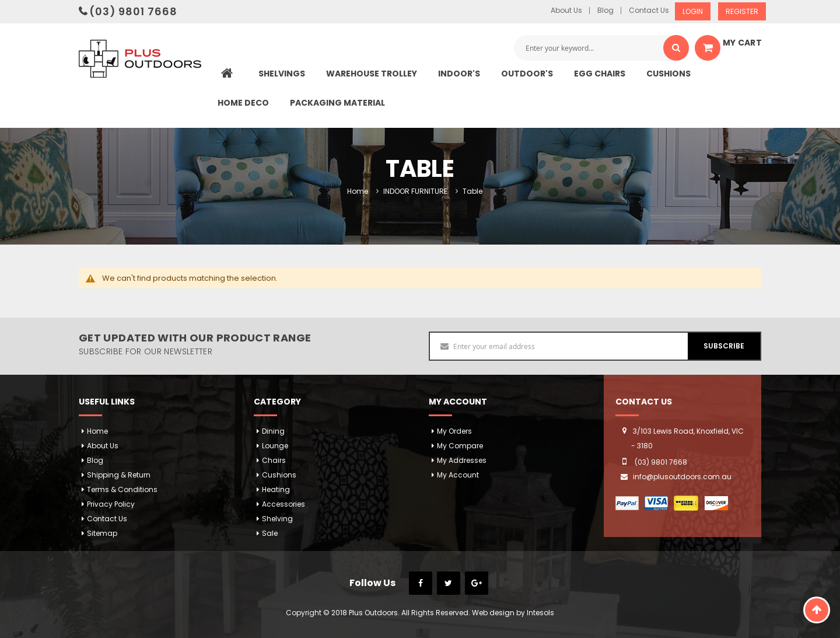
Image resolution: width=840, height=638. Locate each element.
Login (693, 11)
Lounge (275, 446)
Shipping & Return (119, 475)
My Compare (460, 446)
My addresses (462, 460)
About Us (566, 11)
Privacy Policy (111, 504)
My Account (458, 475)
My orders (454, 431)
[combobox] (601, 48)
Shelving (277, 519)
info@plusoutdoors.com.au (682, 477)
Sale (270, 533)
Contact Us (649, 11)
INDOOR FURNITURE (415, 191)
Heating (276, 489)
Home (358, 191)
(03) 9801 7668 (133, 11)
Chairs (274, 460)
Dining (273, 431)
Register (742, 11)
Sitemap (102, 533)
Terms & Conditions (122, 489)
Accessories (283, 504)
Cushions (279, 475)
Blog (605, 11)
